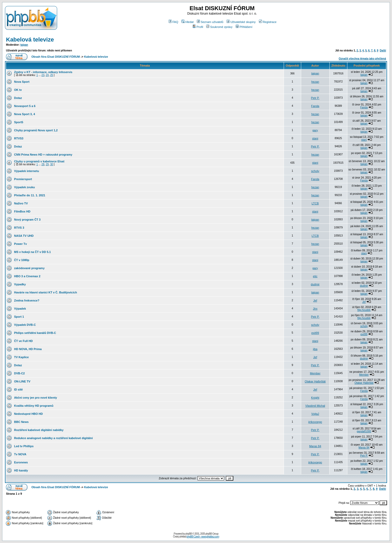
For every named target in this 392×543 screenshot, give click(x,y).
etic (315, 276)
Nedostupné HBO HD (28, 414)
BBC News (21, 422)
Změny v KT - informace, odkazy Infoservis (43, 72)
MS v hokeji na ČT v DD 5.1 (32, 252)
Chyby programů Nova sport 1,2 (36, 130)
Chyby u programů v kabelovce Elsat (39, 161)
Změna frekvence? (27, 300)
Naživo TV (21, 203)
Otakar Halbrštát (315, 381)
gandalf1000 (364, 431)
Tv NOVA (20, 454)
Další (383, 51)
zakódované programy (29, 268)
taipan (24, 45)
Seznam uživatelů (210, 22)
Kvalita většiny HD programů (34, 406)
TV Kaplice (21, 357)
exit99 (315, 333)
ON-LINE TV (22, 381)
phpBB (189, 534)
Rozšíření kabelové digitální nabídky (39, 430)
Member (315, 373)
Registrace (268, 22)
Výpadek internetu (26, 171)
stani (315, 138)
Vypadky (20, 284)
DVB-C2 (19, 373)
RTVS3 (19, 138)
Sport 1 (19, 317)
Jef (315, 300)
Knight (315, 398)
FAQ (173, 22)
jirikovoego (315, 422)
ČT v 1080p (22, 260)
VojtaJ (315, 414)
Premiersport (23, 179)
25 (52, 75)
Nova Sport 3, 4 (25, 114)
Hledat (188, 22)
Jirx (315, 309)
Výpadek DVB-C (25, 325)
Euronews (21, 462)
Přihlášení (244, 27)
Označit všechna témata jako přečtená (362, 59)
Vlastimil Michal (315, 406)
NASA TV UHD (24, 236)
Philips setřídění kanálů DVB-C (35, 333)
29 (47, 164)
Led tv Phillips (24, 446)
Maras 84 (315, 446)
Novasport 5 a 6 (25, 106)
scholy (315, 171)
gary (315, 130)
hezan (315, 82)
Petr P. (315, 98)
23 (43, 75)
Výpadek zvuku (24, 187)
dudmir (315, 284)
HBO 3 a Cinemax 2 (27, 276)
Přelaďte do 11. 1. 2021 (30, 195)
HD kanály (21, 470)
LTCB (315, 203)
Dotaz (18, 98)
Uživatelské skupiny (241, 22)
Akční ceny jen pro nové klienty (35, 398)
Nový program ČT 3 (27, 220)
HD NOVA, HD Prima (28, 349)
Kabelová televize (30, 40)
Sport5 (19, 122)
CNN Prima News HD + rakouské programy (43, 155)
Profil (198, 27)
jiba (315, 349)
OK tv (18, 90)
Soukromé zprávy (219, 27)
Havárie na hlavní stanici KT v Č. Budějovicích (46, 292)
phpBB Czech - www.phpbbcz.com (203, 537)
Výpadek (20, 309)
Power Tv (20, 244)
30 (52, 164)
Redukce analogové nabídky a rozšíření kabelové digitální (53, 438)
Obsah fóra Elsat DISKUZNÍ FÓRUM (56, 57)
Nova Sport (22, 82)
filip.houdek (364, 310)
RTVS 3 (19, 228)
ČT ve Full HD (23, 341)
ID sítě (18, 389)
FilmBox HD (22, 211)
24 (47, 75)
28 (43, 164)
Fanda (315, 106)
